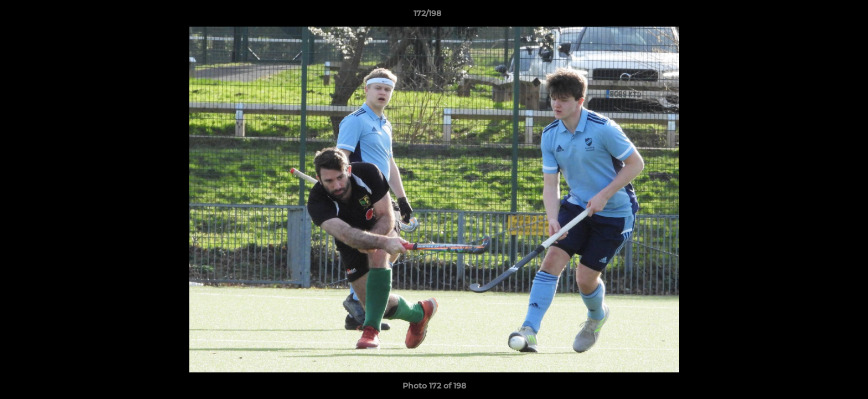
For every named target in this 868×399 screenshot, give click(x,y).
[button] (821, 16)
